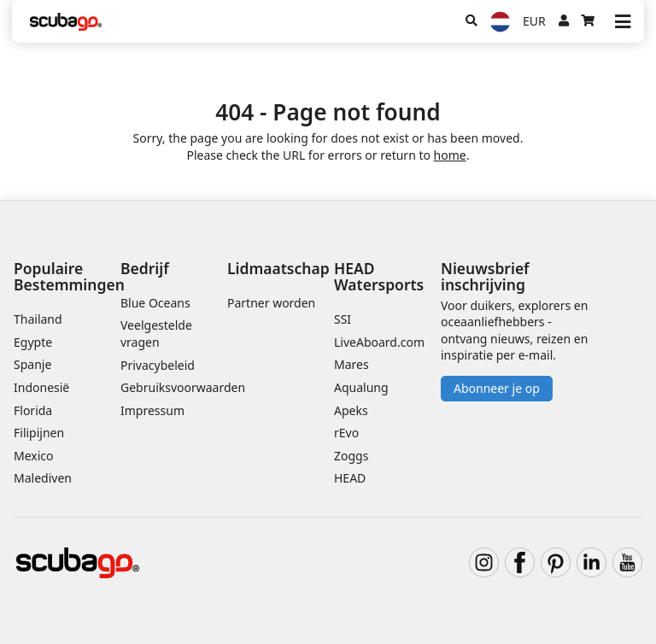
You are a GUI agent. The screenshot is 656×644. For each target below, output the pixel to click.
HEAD (350, 478)
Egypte (33, 342)
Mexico (34, 456)
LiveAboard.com (379, 342)
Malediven (43, 478)
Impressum (152, 410)
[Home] (66, 22)
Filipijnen (39, 433)
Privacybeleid (158, 365)
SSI (343, 319)
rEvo (346, 433)
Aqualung (361, 387)
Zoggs (351, 456)
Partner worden (271, 303)
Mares (351, 364)
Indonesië (41, 387)
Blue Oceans (155, 303)
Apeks (351, 410)
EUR (534, 21)
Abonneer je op (497, 388)
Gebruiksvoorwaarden (183, 387)
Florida (33, 410)
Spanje (32, 364)
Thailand (38, 319)
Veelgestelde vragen (156, 334)
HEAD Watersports (379, 276)
